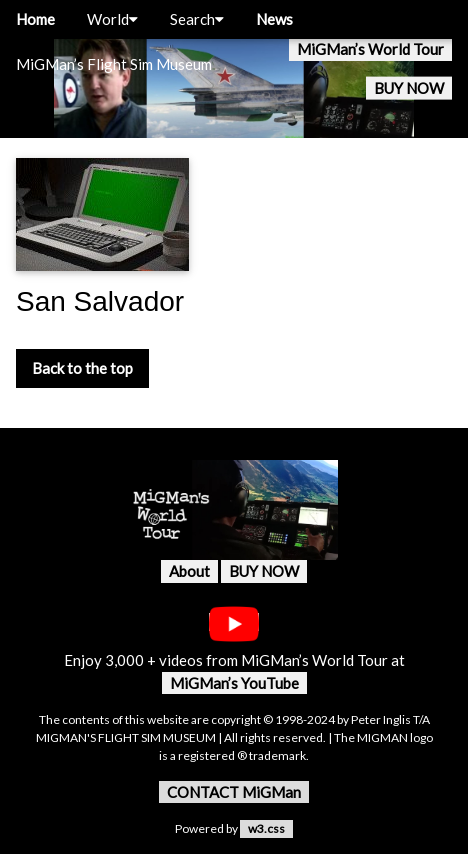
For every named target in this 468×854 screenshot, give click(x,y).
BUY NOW (409, 88)
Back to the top (82, 368)
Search (197, 19)
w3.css (266, 828)
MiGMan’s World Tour (370, 49)
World (112, 19)
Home (35, 19)
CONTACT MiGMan (234, 792)
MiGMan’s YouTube (234, 683)
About (189, 571)
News (274, 19)
